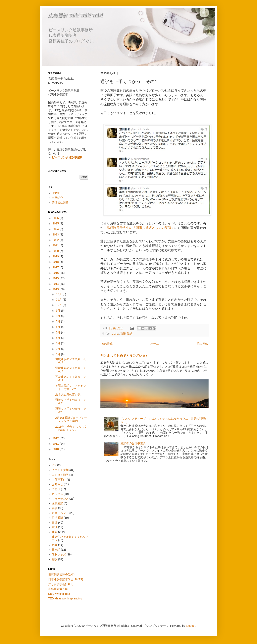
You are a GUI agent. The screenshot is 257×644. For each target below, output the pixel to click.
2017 (56, 267)
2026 (56, 218)
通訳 (130, 334)
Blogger (191, 626)
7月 (58, 321)
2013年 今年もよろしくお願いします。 (71, 428)
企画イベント (60, 513)
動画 (55, 545)
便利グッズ (59, 554)
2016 (56, 273)
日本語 (56, 550)
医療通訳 (57, 503)
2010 (56, 449)
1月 (58, 354)
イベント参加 (60, 470)
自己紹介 (57, 198)
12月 (59, 294)
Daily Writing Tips (59, 594)
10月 (59, 305)
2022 (56, 240)
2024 (56, 229)
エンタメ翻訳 (60, 475)
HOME (56, 193)
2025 (56, 223)
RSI (54, 465)
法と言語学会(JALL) (61, 584)
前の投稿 (202, 344)
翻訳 (55, 559)
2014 (56, 284)
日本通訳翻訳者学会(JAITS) (66, 579)
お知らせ (57, 484)
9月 (58, 311)
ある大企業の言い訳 (68, 394)
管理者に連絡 (60, 203)
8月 (58, 316)
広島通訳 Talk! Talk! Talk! (76, 16)
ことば (115, 334)
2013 (56, 289)
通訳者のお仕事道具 (133, 443)
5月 (58, 332)
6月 (58, 327)
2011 (56, 444)
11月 (59, 300)
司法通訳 (57, 518)
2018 (56, 262)
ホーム (155, 344)
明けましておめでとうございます (124, 356)
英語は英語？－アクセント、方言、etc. (71, 387)
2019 (56, 256)
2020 (56, 251)
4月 (58, 338)
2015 (56, 278)
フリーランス (60, 499)
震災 (55, 527)
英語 (123, 334)
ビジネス (57, 494)
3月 (58, 343)
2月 (58, 349)
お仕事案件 (59, 480)
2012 (56, 438)
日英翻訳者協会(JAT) (61, 575)
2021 (56, 245)
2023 (56, 234)
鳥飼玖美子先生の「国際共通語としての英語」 (141, 228)
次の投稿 (107, 344)
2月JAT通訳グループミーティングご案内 (71, 419)
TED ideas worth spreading (65, 598)
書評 (55, 523)
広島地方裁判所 (58, 589)
